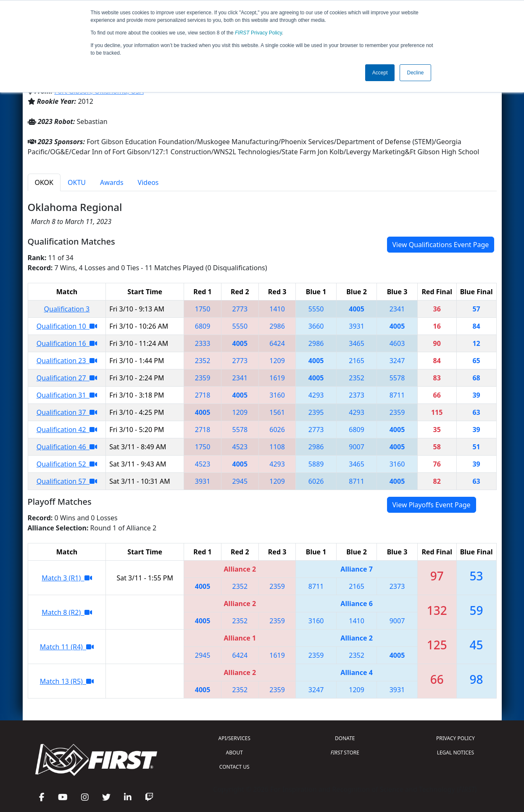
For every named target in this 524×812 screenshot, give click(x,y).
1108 (277, 447)
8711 (397, 395)
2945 (240, 481)
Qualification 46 (67, 447)
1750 (203, 309)
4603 (397, 343)
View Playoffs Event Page (432, 505)
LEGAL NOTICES (456, 753)
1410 (277, 309)
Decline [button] (415, 73)
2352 (203, 361)
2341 (397, 309)
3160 (277, 395)
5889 (316, 464)
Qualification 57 (67, 481)
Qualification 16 (67, 343)
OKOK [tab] (44, 182)
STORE (345, 753)
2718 (203, 395)
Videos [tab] (148, 182)
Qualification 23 (67, 361)
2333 (203, 343)
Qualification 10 (67, 326)
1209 (277, 361)
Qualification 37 (67, 412)
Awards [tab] (112, 182)
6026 (277, 430)
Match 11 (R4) (67, 647)
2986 (277, 326)
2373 (357, 395)
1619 (277, 378)
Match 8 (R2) (67, 612)
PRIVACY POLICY (456, 738)
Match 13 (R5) (67, 681)
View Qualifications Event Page (441, 245)
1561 (277, 412)
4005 (357, 309)
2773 (240, 309)
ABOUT (234, 753)
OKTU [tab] (77, 182)
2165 (357, 361)
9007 (357, 447)
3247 (397, 361)
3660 (316, 326)
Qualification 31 (67, 395)
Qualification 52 (67, 464)
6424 (277, 343)
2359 (203, 378)
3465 (357, 343)
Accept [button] (380, 73)
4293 (316, 395)
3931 (357, 326)
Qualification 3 (67, 309)
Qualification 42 (67, 430)
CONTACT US (234, 767)
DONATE (345, 738)
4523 (240, 447)
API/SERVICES (234, 738)
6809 (203, 326)
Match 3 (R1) (67, 578)
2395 (316, 412)
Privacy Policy (258, 33)
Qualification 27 (67, 378)
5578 (397, 378)
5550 (316, 309)
